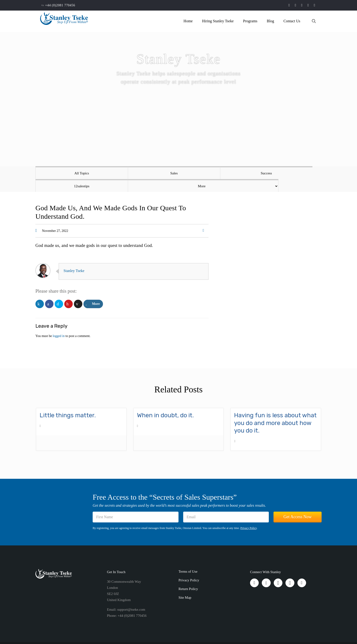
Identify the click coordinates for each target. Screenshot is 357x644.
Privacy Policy (249, 515)
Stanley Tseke (75, 258)
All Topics (64, 173)
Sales (122, 173)
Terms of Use (188, 559)
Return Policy (188, 576)
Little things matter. (68, 402)
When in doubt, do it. (165, 402)
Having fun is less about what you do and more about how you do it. (275, 410)
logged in (59, 323)
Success (179, 173)
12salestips (236, 173)
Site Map (185, 585)
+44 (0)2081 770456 (60, 5)
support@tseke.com (131, 597)
